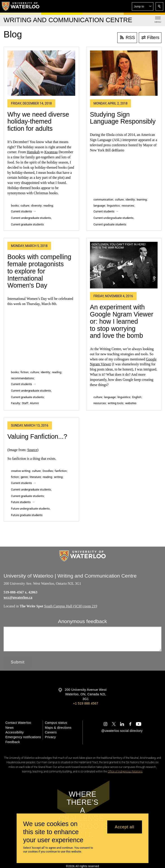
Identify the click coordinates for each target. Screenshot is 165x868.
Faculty (15, 403)
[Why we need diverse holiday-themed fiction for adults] (41, 73)
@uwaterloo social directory (122, 731)
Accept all (125, 827)
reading (48, 206)
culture (25, 206)
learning (142, 200)
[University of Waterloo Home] (21, 6)
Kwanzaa (51, 152)
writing (58, 477)
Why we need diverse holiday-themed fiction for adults (38, 121)
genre (24, 477)
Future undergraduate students (30, 509)
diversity (36, 206)
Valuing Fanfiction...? (37, 436)
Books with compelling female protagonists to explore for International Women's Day (39, 271)
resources (128, 206)
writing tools (115, 403)
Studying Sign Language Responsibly (123, 118)
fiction (25, 372)
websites (131, 403)
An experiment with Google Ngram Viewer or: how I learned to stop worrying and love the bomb (122, 321)
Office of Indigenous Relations (125, 772)
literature (35, 477)
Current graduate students (27, 224)
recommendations (22, 378)
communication (103, 200)
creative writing (21, 471)
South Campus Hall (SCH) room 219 (71, 606)
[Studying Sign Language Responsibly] (124, 73)
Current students (21, 211)
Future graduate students (27, 515)
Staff (25, 403)
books (15, 206)
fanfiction (61, 471)
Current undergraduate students (31, 218)
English (137, 397)
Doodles (48, 471)
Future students (21, 502)
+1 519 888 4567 (86, 703)
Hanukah (33, 152)
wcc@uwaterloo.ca (18, 597)
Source (32, 450)
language (99, 206)
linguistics (113, 206)
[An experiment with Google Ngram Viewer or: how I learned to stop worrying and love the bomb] (124, 265)
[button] (143, 7)
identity (130, 200)
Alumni (34, 403)
